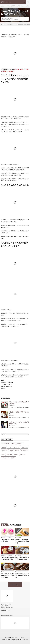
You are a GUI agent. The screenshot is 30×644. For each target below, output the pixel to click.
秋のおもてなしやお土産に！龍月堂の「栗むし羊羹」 (22, 576)
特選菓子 (16, 20)
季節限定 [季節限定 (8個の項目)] (17, 451)
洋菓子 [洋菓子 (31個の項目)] (3, 454)
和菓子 (11, 18)
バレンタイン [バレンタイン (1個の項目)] (24, 447)
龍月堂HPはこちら (5, 610)
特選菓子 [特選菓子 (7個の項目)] (16, 454)
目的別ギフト (20, 6)
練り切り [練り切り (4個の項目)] (13, 458)
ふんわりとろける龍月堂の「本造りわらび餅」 (8, 558)
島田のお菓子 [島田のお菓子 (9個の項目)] (24, 451)
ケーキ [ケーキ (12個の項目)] (9, 447)
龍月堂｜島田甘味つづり (19, 638)
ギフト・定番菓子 (11, 6)
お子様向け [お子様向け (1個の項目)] (20, 443)
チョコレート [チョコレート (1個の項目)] (16, 447)
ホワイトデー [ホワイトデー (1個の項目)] (5, 451)
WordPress (15, 641)
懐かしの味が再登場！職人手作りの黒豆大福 (22, 558)
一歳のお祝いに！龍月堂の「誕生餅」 (8, 540)
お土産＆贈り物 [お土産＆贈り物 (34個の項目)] (5, 443)
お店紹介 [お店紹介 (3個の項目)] (4, 447)
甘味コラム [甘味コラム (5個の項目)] (23, 454)
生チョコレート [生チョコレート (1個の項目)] (5, 458)
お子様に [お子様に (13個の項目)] (13, 443)
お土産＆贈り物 (6, 20)
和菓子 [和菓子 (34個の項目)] (11, 451)
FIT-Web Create (18, 639)
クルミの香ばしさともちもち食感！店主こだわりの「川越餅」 (8, 576)
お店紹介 (3, 6)
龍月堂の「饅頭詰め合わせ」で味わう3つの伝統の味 (22, 541)
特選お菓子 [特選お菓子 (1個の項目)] (9, 454)
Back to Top (15, 585)
